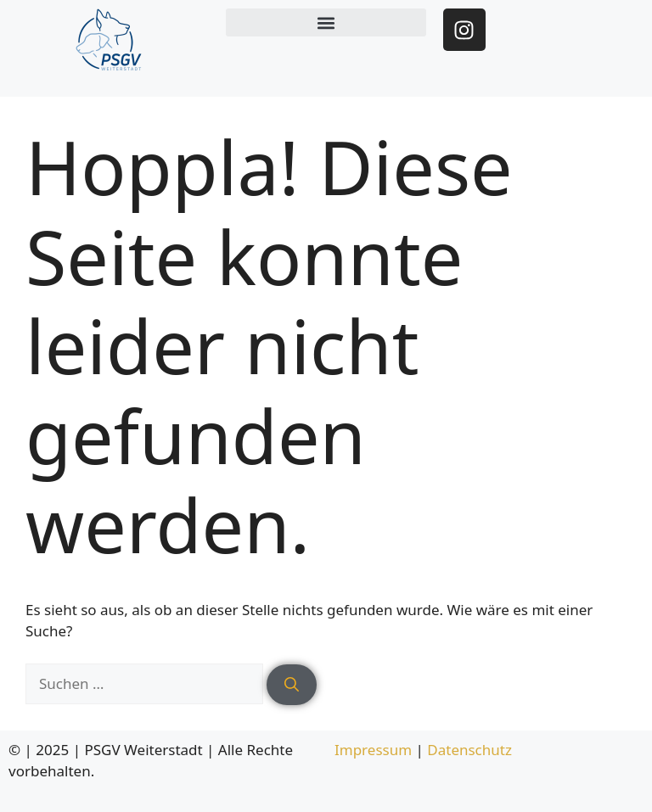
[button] (326, 22)
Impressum (373, 750)
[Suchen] (292, 685)
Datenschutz (469, 750)
